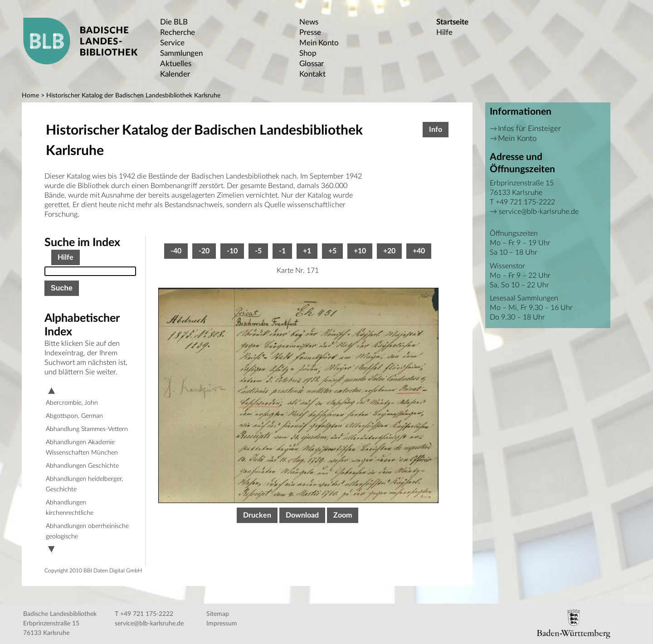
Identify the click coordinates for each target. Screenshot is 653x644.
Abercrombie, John (72, 403)
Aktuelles (176, 64)
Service (172, 43)
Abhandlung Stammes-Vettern (87, 429)
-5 (258, 251)
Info (436, 130)
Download (302, 515)
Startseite (452, 22)
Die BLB (174, 22)
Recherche (178, 32)
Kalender (175, 74)
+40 (419, 251)
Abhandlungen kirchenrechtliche (70, 508)
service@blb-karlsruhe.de (539, 212)
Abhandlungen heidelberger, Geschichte (84, 484)
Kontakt (312, 74)
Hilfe (444, 32)
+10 (360, 251)
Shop (308, 53)
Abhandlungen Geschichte (82, 466)
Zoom (343, 515)
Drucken (257, 515)
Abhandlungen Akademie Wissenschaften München (82, 448)
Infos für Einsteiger (529, 128)
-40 (176, 251)
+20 (389, 251)
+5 (332, 251)
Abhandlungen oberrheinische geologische (87, 531)
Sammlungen (181, 53)
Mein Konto (319, 43)
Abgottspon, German (74, 416)
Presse (310, 32)
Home (30, 96)
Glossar (312, 64)
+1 (307, 251)
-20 (204, 251)
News (309, 22)
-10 (232, 251)
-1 (282, 251)
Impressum (222, 624)
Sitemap (218, 614)
